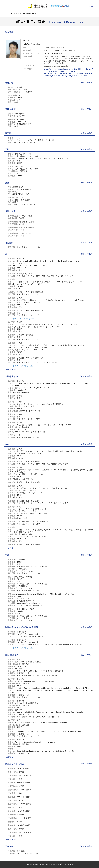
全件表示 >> (11, 370)
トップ (6, 14)
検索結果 (17, 14)
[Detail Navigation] (91, 5)
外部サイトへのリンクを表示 (21, 319)
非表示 (89, 83)
